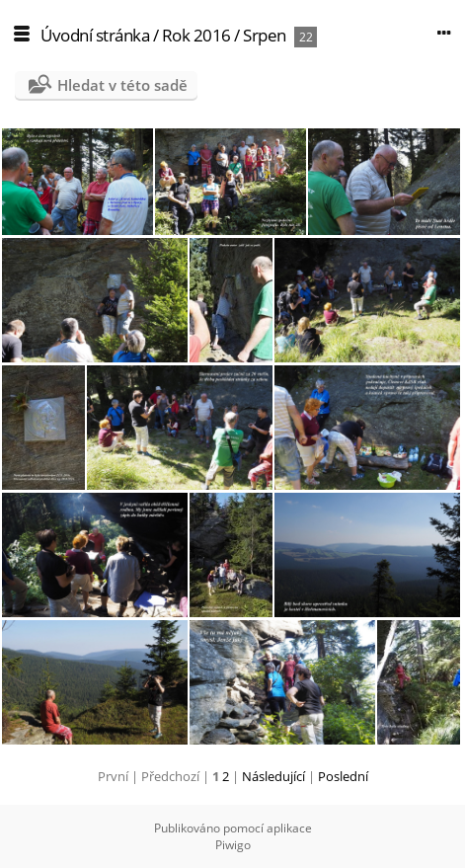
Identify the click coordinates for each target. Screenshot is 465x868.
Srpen (265, 35)
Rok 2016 (196, 35)
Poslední (343, 776)
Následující (273, 776)
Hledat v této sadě (122, 85)
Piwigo (233, 845)
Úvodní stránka (95, 35)
